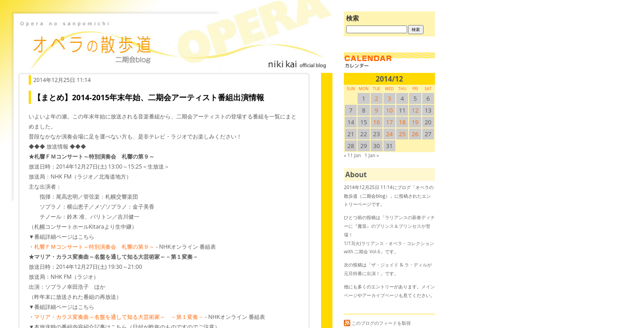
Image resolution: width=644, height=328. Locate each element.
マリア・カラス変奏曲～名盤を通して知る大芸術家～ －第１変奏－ (119, 317)
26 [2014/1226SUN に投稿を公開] (415, 134)
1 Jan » (371, 155)
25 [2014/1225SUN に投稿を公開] (402, 134)
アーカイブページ (380, 295)
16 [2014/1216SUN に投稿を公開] (376, 122)
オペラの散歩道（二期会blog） (173, 43)
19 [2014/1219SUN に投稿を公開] (415, 122)
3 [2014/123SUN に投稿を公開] (389, 98)
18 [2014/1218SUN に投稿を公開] (402, 122)
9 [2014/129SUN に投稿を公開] (376, 110)
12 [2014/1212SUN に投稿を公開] (415, 110)
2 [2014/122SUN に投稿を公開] (376, 98)
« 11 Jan (352, 155)
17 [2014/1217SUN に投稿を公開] (390, 122)
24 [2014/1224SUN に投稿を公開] (390, 134)
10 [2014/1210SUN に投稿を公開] (390, 110)
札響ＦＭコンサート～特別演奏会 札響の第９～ (94, 247)
